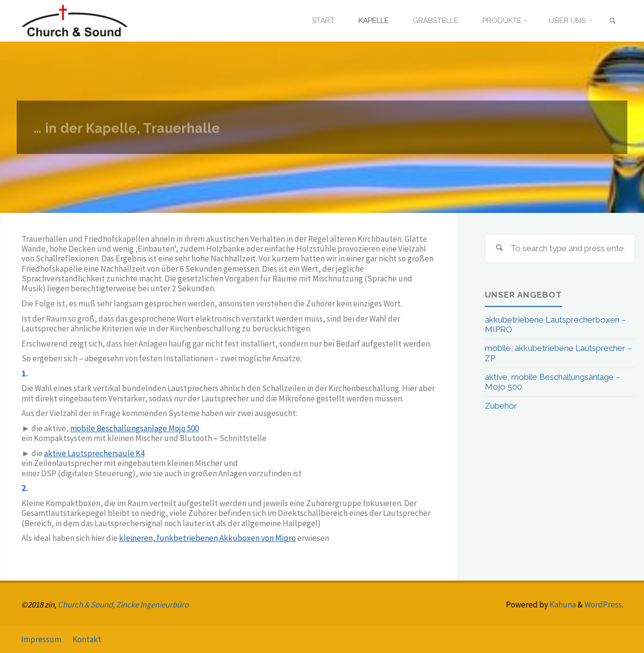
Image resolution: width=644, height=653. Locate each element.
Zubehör (501, 406)
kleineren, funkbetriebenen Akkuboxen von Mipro (207, 538)
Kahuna (562, 605)
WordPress (603, 605)
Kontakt (87, 639)
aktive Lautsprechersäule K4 (94, 453)
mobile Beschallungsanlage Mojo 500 (134, 428)
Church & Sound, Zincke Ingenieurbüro (123, 605)
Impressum (41, 639)
